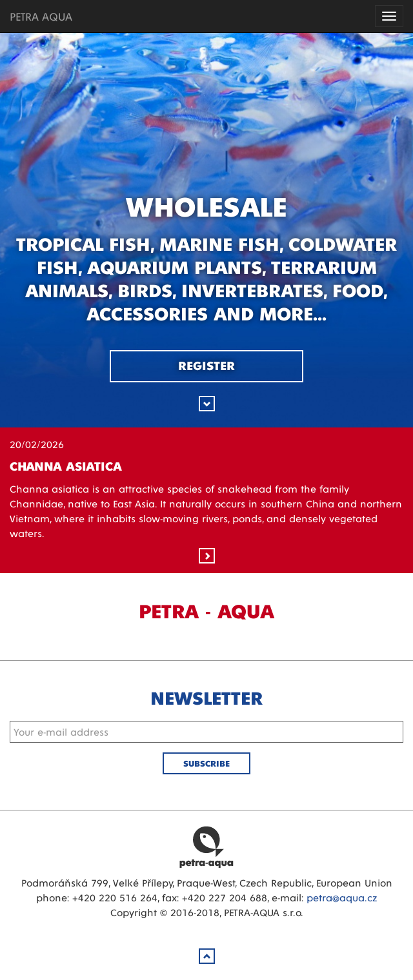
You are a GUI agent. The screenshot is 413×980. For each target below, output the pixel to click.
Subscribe (206, 763)
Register (206, 365)
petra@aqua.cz (342, 897)
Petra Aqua (206, 847)
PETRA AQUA (41, 16)
